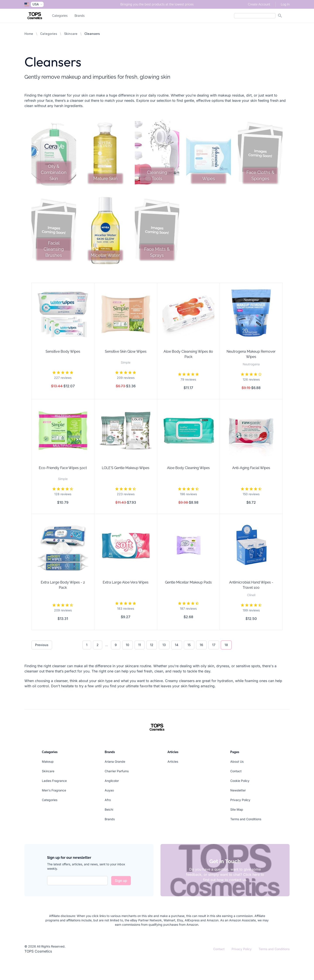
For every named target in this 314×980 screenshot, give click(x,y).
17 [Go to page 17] (214, 645)
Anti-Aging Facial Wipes (251, 468)
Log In (285, 4)
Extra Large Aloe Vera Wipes (126, 582)
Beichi (109, 809)
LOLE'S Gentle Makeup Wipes (126, 468)
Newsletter (238, 790)
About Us (237, 761)
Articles (173, 761)
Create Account (259, 4)
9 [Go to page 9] (116, 645)
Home (29, 34)
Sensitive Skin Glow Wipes (126, 351)
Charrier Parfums (117, 771)
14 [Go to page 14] (177, 645)
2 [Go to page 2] (98, 645)
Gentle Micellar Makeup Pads (188, 582)
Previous (42, 645)
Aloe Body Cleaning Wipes (188, 468)
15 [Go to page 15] (189, 645)
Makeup (48, 761)
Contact (236, 771)
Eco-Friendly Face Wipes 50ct (63, 468)
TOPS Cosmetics (38, 951)
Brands (80, 16)
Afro (108, 800)
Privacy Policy (240, 800)
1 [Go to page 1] (87, 645)
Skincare (71, 34)
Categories (60, 16)
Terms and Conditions (246, 819)
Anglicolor (112, 781)
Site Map (237, 809)
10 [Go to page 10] (127, 645)
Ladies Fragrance (54, 781)
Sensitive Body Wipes (63, 351)
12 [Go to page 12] (152, 645)
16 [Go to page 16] (201, 645)
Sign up (121, 881)
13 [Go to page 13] (164, 645)
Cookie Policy (240, 781)
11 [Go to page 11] (140, 645)
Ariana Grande (115, 761)
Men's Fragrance (54, 790)
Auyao (109, 790)
